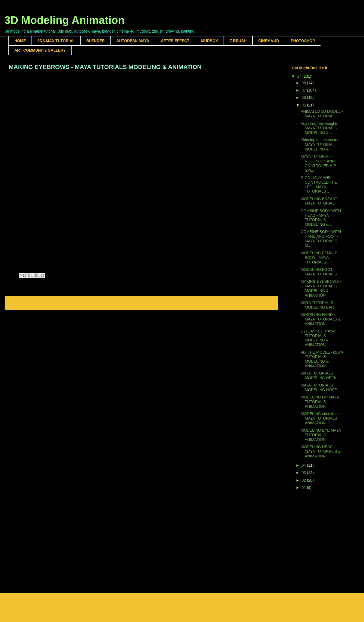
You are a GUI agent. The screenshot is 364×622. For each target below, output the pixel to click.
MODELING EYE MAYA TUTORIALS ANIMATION (321, 435)
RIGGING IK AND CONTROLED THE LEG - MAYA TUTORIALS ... (319, 184)
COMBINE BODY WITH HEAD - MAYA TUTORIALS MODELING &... (321, 218)
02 (304, 480)
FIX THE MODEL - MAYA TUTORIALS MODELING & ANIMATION (322, 359)
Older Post (264, 303)
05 (304, 105)
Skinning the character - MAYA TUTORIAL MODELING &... (321, 144)
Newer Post (20, 303)
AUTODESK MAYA (133, 41)
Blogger (232, 611)
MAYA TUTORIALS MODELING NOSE (319, 387)
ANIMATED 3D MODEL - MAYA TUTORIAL (322, 114)
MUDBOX (209, 41)
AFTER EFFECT (175, 41)
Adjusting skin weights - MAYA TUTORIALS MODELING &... (321, 128)
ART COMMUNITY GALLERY (40, 50)
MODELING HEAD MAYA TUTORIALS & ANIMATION (321, 451)
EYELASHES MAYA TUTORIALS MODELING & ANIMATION (318, 338)
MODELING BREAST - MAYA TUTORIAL (320, 201)
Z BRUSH (238, 41)
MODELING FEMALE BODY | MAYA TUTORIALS (319, 257)
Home (142, 303)
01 (304, 488)
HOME (20, 41)
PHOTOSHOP (303, 41)
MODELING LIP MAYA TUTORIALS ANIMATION (320, 402)
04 (304, 465)
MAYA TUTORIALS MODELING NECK (319, 376)
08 (304, 83)
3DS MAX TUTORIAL (56, 41)
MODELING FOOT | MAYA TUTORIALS (319, 272)
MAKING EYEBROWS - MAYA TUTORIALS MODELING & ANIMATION (321, 288)
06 (304, 98)
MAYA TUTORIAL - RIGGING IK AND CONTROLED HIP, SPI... (319, 163)
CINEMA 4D (269, 41)
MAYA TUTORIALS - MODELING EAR (318, 305)
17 (300, 76)
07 (304, 90)
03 (304, 473)
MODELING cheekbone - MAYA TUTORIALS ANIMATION (322, 418)
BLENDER (96, 41)
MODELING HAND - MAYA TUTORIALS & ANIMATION (321, 319)
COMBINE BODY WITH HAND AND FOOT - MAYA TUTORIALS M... (321, 238)
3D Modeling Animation (65, 20)
